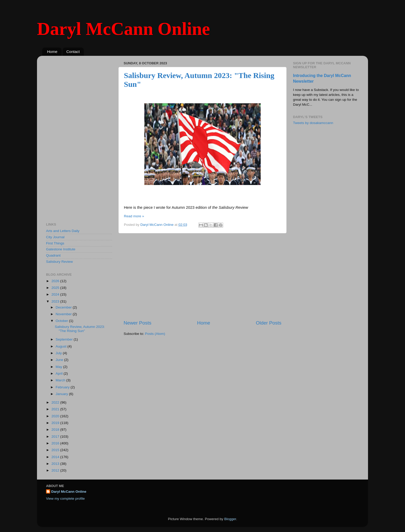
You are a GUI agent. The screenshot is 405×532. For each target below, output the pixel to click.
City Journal (55, 237)
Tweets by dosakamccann (313, 123)
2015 (56, 450)
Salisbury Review (59, 262)
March (61, 380)
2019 (56, 423)
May (59, 367)
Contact (73, 52)
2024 (56, 294)
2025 (56, 288)
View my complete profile (65, 499)
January (62, 394)
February (63, 387)
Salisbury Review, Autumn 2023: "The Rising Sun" (80, 329)
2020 (56, 416)
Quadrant (53, 255)
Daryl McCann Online (123, 29)
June (60, 360)
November (64, 314)
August (62, 346)
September (65, 339)
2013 (56, 464)
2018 (56, 430)
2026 (56, 281)
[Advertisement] (202, 276)
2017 (56, 437)
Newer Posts (137, 323)
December (64, 307)
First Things (55, 243)
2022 (56, 402)
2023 (56, 301)
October (62, 321)
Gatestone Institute (61, 249)
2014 (56, 457)
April (60, 373)
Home (52, 52)
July (59, 353)
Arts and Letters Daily (63, 231)
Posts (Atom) (155, 334)
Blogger (230, 519)
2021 (56, 409)
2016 (56, 443)
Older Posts (269, 323)
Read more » (134, 216)
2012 (56, 470)
